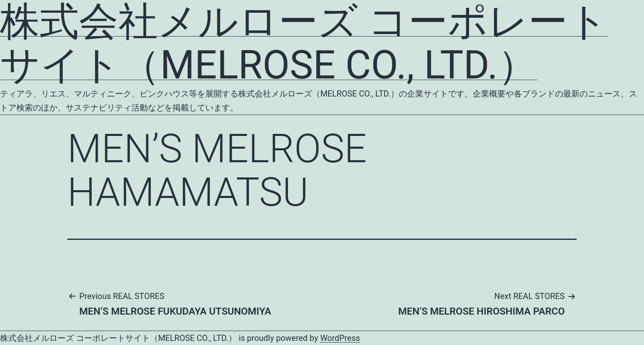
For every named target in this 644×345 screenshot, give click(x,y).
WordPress (340, 338)
